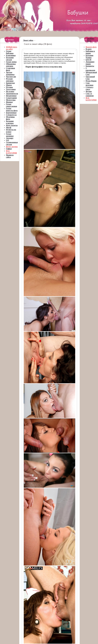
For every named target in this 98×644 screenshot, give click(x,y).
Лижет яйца (28, 40)
